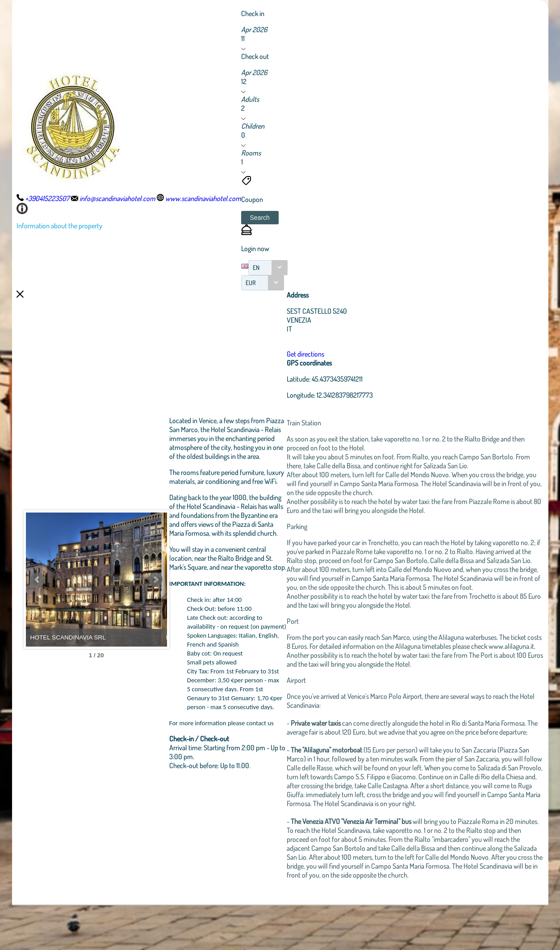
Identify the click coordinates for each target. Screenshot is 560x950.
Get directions (334, 354)
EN (256, 267)
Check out (255, 56)
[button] (260, 218)
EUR (251, 283)
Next (193, 602)
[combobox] (268, 268)
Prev (38, 602)
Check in (253, 13)
